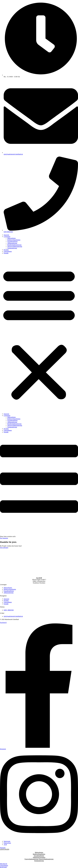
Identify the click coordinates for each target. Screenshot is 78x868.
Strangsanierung (12, 248)
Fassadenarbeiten (12, 242)
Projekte (6, 250)
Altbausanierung (12, 243)
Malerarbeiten (12, 238)
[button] (39, 334)
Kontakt (6, 253)
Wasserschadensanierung (15, 246)
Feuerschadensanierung (31, 859)
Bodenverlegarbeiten (39, 854)
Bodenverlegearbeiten (14, 240)
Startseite (6, 235)
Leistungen (7, 237)
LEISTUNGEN (5, 849)
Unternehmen (8, 251)
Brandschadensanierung (14, 245)
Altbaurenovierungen (39, 857)
